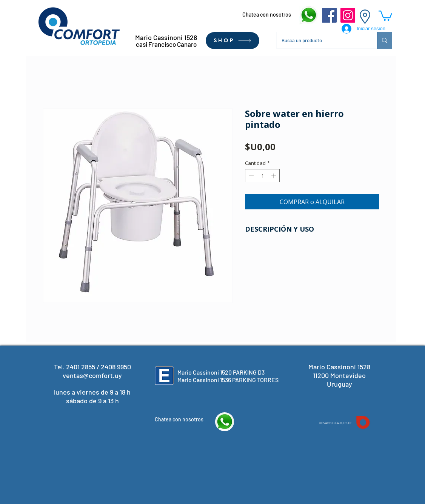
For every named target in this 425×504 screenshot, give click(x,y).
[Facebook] (329, 15)
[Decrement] (251, 176)
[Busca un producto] (321, 40)
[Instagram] (348, 15)
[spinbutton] (263, 176)
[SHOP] (233, 41)
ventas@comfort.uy (92, 375)
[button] (385, 15)
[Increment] (274, 176)
